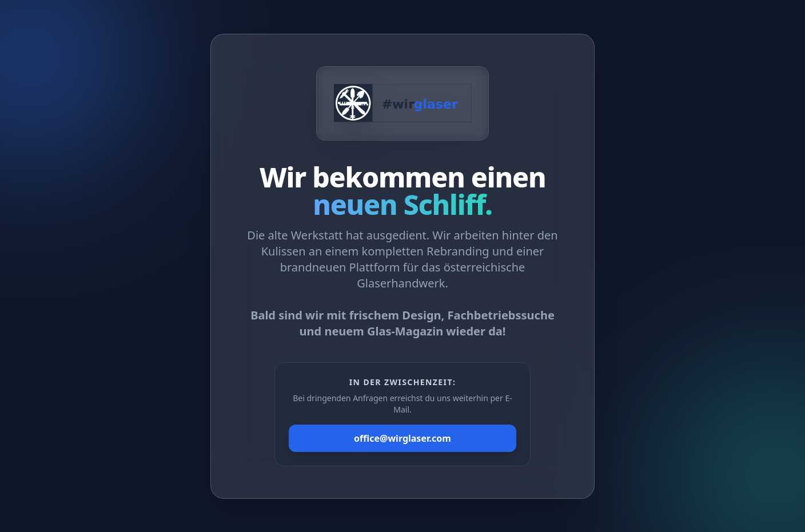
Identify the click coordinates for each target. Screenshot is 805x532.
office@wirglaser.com (402, 438)
